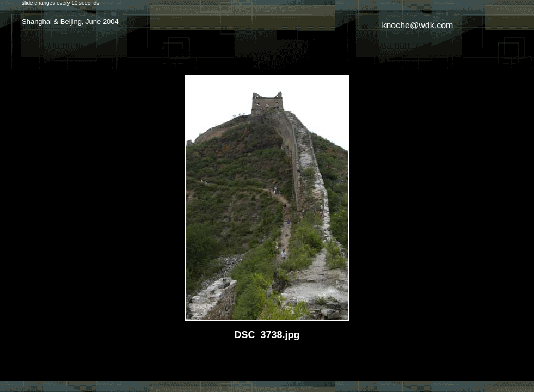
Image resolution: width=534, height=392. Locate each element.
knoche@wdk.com (417, 25)
